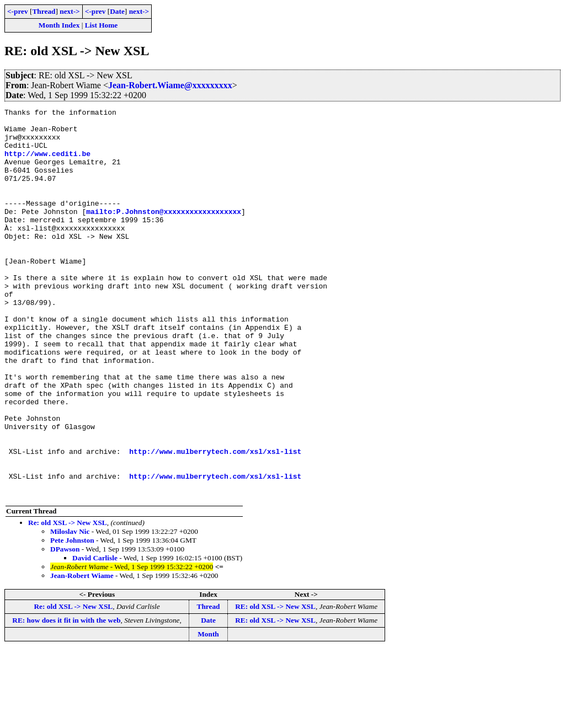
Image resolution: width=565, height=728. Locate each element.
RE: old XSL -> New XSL (275, 684)
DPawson (65, 627)
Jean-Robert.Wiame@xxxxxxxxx (170, 85)
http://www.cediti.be (47, 163)
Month (208, 712)
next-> (70, 11)
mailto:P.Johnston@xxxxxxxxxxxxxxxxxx (164, 233)
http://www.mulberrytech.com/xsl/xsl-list (215, 521)
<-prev (18, 11)
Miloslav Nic (70, 609)
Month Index (59, 25)
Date (117, 11)
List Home (102, 25)
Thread (44, 11)
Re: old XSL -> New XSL (68, 600)
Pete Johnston (72, 618)
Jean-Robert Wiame (82, 653)
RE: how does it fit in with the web (66, 698)
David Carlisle (95, 636)
